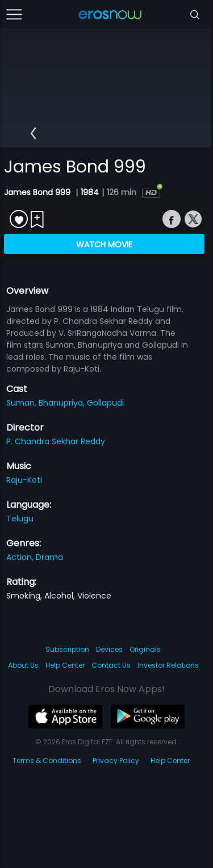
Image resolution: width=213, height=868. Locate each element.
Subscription (67, 649)
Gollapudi (105, 403)
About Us (23, 665)
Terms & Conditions (47, 760)
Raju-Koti (24, 480)
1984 (90, 192)
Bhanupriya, (63, 403)
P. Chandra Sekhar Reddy (56, 441)
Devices (109, 649)
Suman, (22, 403)
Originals (145, 649)
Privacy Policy (116, 760)
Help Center (65, 665)
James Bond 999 (38, 192)
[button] (33, 133)
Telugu (20, 519)
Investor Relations (168, 665)
